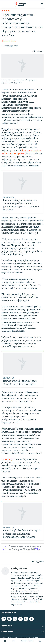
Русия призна (8, 460)
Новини (6, 11)
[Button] (38, 51)
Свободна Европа (9, 41)
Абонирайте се (27, 641)
